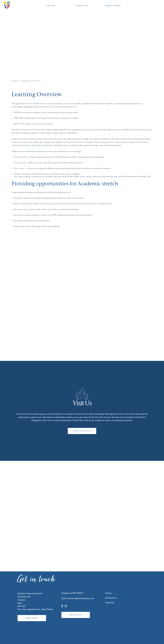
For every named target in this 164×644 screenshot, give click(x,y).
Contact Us (82, 6)
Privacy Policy (88, 639)
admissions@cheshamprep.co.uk (80, 591)
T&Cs (80, 639)
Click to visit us (82, 427)
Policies (109, 585)
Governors (110, 595)
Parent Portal (113, 6)
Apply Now (76, 607)
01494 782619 (77, 585)
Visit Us (51, 6)
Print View (22, 602)
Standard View (34, 602)
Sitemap (74, 639)
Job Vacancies (111, 590)
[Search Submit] (149, 6)
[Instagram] (66, 598)
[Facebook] (62, 598)
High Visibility (47, 602)
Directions (32, 610)
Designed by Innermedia (146, 639)
